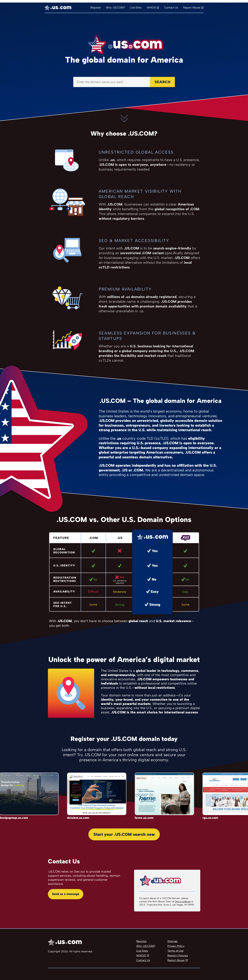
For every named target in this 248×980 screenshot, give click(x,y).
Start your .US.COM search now (124, 834)
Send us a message (66, 894)
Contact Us (171, 8)
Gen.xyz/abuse (183, 902)
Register (96, 8)
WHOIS (151, 8)
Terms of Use (175, 951)
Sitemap (172, 941)
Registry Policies (178, 955)
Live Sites (136, 8)
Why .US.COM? (115, 8)
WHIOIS (141, 955)
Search (163, 82)
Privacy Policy (176, 946)
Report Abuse (192, 8)
